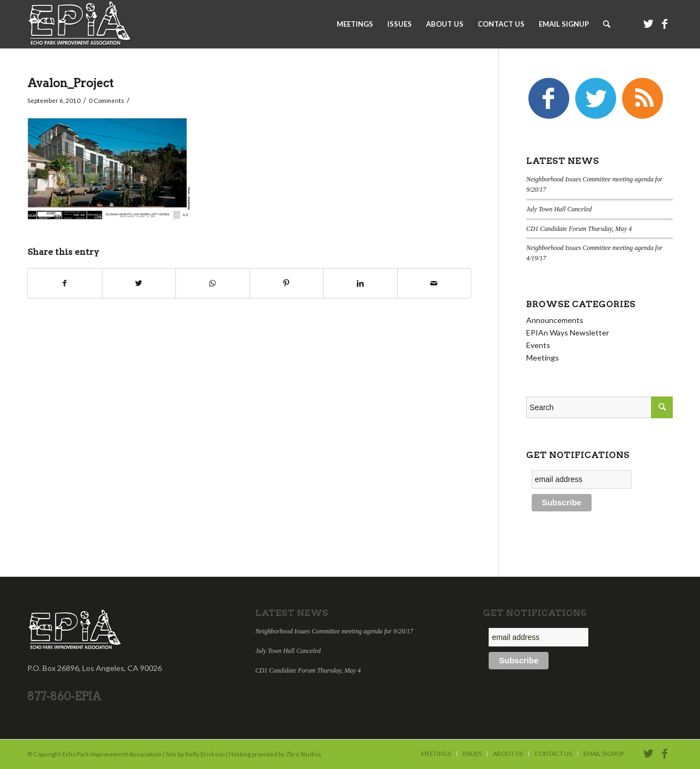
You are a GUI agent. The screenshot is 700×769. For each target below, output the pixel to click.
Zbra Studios (304, 754)
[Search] (607, 24)
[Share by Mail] (434, 283)
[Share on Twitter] (139, 283)
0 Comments (106, 100)
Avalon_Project (70, 83)
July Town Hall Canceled (559, 209)
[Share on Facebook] (65, 283)
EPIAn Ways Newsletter (568, 332)
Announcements (555, 320)
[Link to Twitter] (648, 23)
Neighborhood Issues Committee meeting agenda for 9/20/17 (334, 631)
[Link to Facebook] (665, 23)
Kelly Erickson (205, 754)
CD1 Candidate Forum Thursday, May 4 (579, 229)
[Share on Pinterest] (287, 283)
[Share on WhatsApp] (213, 283)
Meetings (543, 358)
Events (538, 345)
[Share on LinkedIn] (360, 283)
